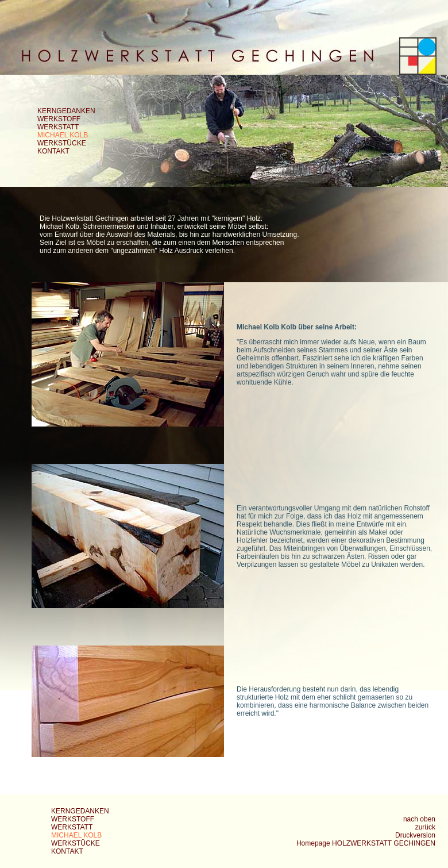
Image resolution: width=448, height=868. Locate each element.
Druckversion (415, 835)
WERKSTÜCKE (62, 143)
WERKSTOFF (59, 119)
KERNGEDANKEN (66, 111)
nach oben (419, 819)
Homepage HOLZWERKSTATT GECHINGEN (366, 843)
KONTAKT (53, 151)
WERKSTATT (58, 127)
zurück (425, 827)
